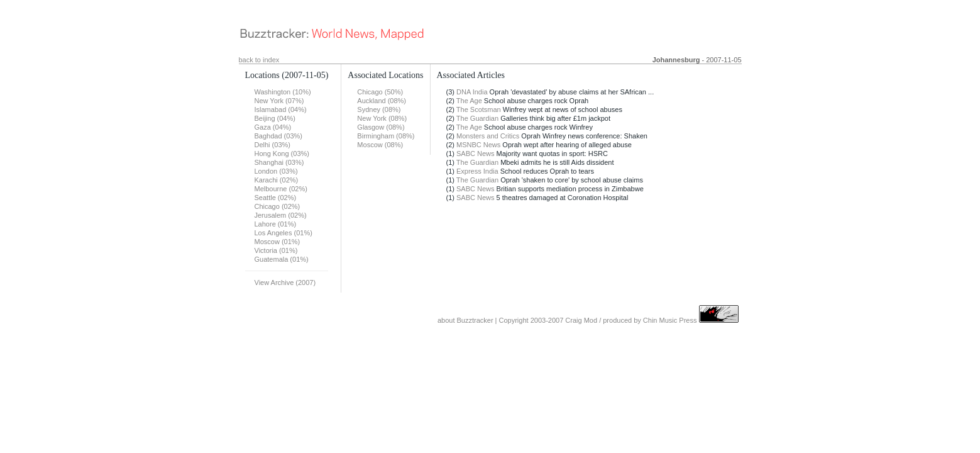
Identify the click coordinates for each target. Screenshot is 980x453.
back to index (259, 60)
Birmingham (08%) (386, 136)
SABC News (476, 154)
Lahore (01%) (276, 224)
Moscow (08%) (380, 145)
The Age (469, 101)
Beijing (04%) (275, 118)
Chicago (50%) (380, 92)
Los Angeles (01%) (284, 233)
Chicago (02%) (278, 206)
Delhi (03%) (273, 145)
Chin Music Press (670, 320)
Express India (477, 171)
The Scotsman (479, 109)
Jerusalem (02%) (281, 215)
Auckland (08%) (382, 101)
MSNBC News (478, 145)
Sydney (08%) (379, 109)
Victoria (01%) (276, 250)
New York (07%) (279, 101)
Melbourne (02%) (281, 189)
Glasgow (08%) (381, 127)
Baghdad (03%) (278, 136)
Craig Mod (581, 320)
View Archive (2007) (285, 282)
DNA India (472, 92)
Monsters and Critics (488, 136)
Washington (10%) (283, 92)
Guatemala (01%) (282, 259)
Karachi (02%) (277, 180)
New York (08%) (382, 118)
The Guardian (477, 118)
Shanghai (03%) (279, 162)
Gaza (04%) (273, 127)
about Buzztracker (465, 320)
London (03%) (276, 171)
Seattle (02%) (276, 198)
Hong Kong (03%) (282, 154)
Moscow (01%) (278, 242)
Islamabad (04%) (281, 109)
